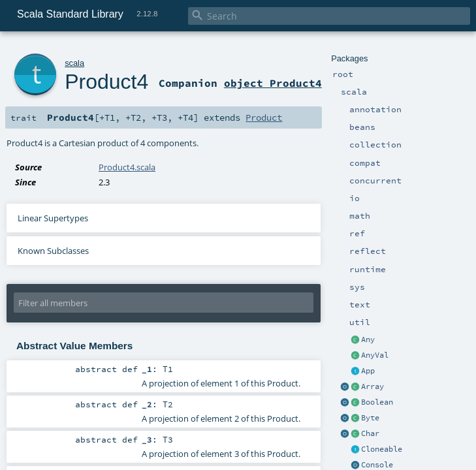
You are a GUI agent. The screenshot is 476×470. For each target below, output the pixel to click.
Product (264, 117)
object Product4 (273, 83)
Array (373, 386)
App (368, 371)
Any (368, 339)
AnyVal (375, 355)
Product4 (106, 82)
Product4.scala (127, 167)
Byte (370, 418)
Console (377, 465)
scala (74, 63)
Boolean (377, 402)
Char (370, 433)
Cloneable (382, 449)
